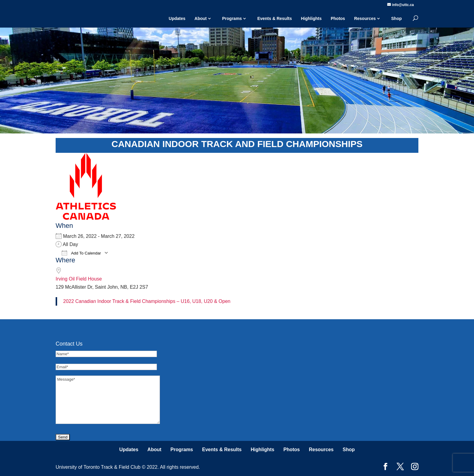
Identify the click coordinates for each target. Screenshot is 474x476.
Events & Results (274, 18)
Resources (365, 18)
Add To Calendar (81, 253)
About (200, 18)
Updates (177, 18)
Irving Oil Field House (79, 279)
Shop (396, 18)
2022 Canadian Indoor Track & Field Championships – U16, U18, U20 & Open (147, 301)
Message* (108, 400)
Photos (338, 18)
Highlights (311, 18)
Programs (232, 18)
